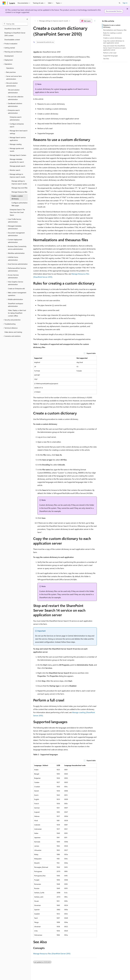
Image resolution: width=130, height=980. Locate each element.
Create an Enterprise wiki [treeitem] (16, 289)
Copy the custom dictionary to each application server (114, 42)
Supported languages (110, 56)
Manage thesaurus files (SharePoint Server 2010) (52, 953)
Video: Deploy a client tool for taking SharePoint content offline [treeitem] (17, 313)
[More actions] (95, 21)
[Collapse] (27, 19)
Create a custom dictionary (112, 38)
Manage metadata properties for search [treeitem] (17, 161)
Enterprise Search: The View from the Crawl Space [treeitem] (17, 212)
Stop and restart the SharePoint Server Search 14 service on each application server (114, 48)
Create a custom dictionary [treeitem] (17, 197)
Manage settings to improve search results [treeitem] (19, 182)
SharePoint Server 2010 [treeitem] (12, 29)
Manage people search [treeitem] (17, 166)
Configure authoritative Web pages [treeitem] (19, 204)
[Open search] (120, 3)
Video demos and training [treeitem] (13, 332)
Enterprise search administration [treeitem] (16, 118)
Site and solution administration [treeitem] (14, 91)
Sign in (125, 3)
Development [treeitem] (9, 56)
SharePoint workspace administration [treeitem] (15, 305)
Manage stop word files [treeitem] (19, 188)
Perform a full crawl (110, 53)
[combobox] (15, 24)
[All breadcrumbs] (35, 21)
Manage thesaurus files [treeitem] (19, 192)
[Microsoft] (4, 3)
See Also (106, 59)
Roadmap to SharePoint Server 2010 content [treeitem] (15, 34)
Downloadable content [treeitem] (12, 40)
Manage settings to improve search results (54, 21)
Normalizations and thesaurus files (115, 30)
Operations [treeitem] (10, 68)
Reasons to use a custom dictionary (112, 26)
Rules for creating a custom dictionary (113, 34)
